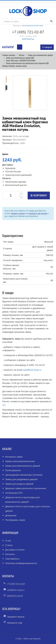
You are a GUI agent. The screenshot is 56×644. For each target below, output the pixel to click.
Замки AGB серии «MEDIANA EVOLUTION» (21, 60)
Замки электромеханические (20, 461)
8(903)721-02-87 (15, 596)
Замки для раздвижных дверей (21, 479)
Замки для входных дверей (19, 484)
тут (4, 405)
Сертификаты (12, 559)
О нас (8, 541)
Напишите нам (15, 623)
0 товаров (47, 47)
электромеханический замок (32, 26)
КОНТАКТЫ (28, 39)
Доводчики (11, 515)
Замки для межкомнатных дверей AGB (20, 58)
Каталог (22, 55)
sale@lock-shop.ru (32, 370)
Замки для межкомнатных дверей (40, 55)
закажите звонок (18, 214)
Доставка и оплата (15, 550)
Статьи (9, 545)
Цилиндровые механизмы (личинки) (24, 475)
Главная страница (9, 55)
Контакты (10, 554)
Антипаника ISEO (14, 493)
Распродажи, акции (15, 520)
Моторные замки (14, 457)
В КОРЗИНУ (39, 195)
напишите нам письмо (38, 214)
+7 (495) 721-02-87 (16, 584)
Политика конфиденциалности (21, 563)
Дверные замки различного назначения (26, 488)
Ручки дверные (13, 470)
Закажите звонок (16, 617)
